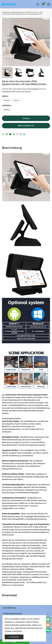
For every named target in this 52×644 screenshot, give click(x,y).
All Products (29, 12)
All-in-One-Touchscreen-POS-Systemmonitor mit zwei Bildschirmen (23, 13)
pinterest (17, 134)
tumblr (21, 134)
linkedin (24, 134)
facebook (3, 134)
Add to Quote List (26, 126)
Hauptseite (6, 12)
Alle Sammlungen (17, 12)
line (7, 134)
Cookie (23, 619)
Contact (26, 118)
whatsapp (14, 134)
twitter (10, 134)
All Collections (9, 608)
